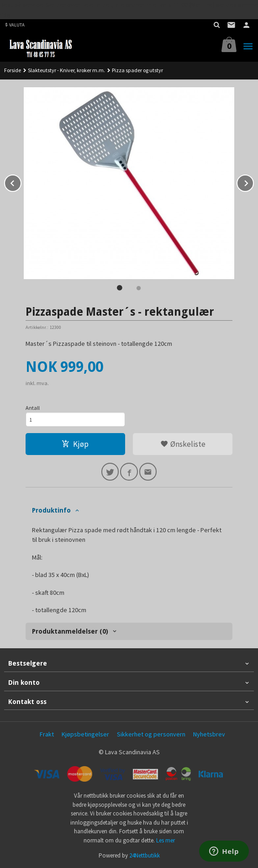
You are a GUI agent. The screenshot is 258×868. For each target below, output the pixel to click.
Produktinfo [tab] (51, 510)
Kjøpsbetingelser (85, 734)
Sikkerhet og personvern (151, 734)
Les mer (166, 840)
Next (253, 182)
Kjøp (75, 444)
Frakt (47, 734)
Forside (13, 70)
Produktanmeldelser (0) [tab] (70, 631)
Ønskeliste (183, 444)
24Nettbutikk (145, 855)
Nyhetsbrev (209, 734)
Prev (21, 182)
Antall (33, 408)
